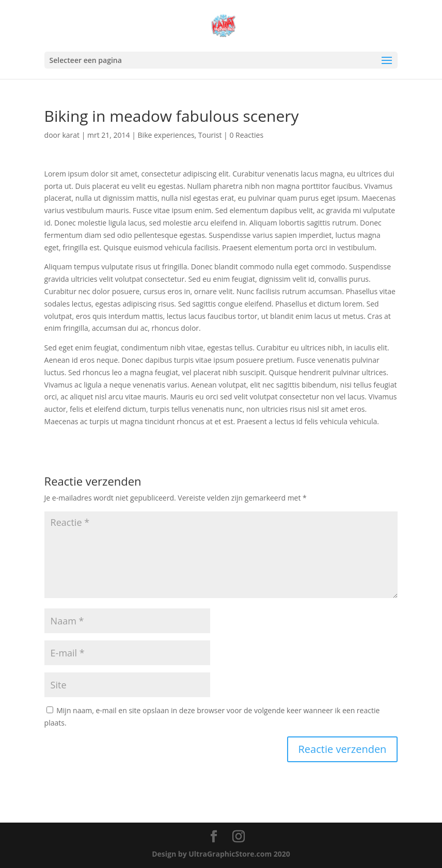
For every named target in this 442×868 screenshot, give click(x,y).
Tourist (210, 135)
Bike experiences (166, 135)
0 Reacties (246, 135)
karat (71, 135)
